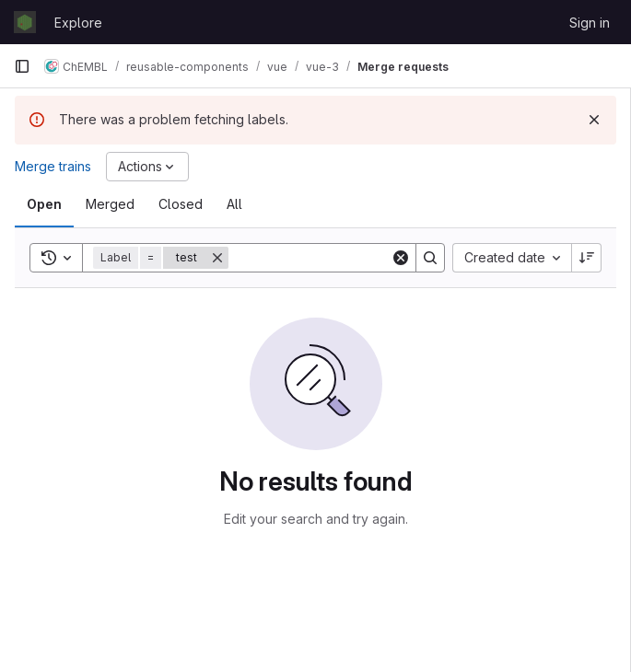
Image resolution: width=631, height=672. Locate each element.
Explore (78, 23)
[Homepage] (25, 22)
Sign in (590, 23)
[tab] (44, 204)
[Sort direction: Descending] (587, 258)
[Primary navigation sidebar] (22, 66)
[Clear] (401, 258)
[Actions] (147, 167)
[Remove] (217, 258)
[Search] (343, 258)
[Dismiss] (594, 120)
